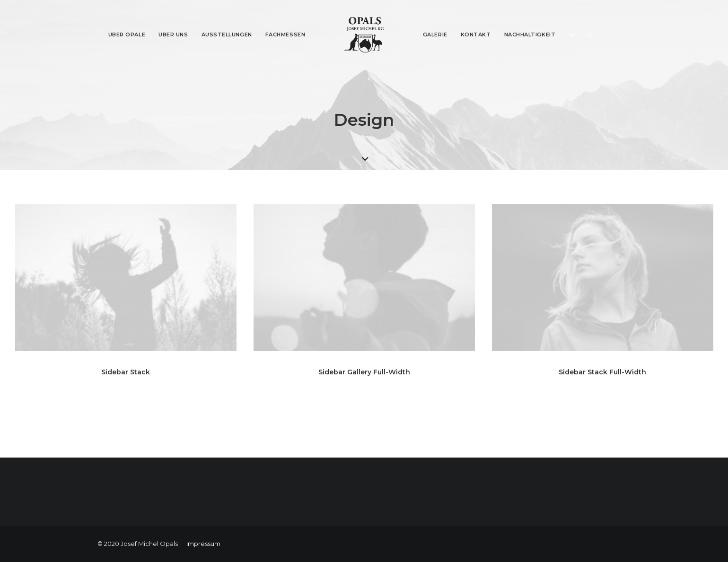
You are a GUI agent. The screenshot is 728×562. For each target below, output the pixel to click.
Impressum (203, 544)
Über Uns (173, 35)
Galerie (435, 35)
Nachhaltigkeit (530, 35)
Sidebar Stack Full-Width (602, 372)
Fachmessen (285, 35)
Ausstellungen (227, 35)
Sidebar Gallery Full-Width (364, 372)
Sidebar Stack (126, 372)
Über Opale (127, 35)
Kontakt (476, 35)
